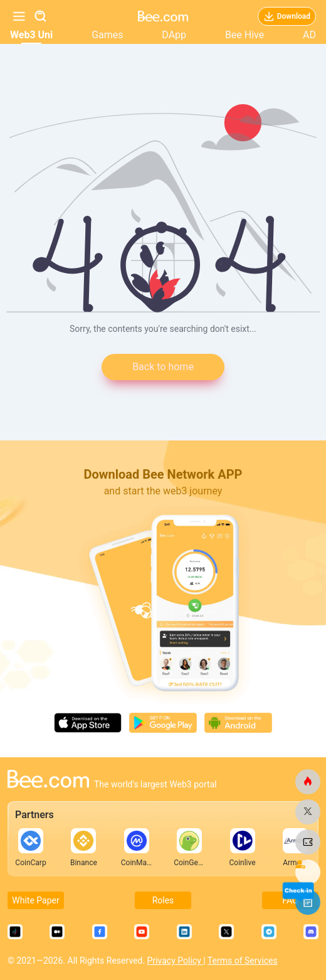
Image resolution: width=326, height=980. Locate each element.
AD (309, 35)
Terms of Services (243, 961)
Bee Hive (244, 35)
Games (107, 35)
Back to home (163, 367)
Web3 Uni (31, 35)
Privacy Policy (176, 961)
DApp (174, 35)
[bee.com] (308, 782)
